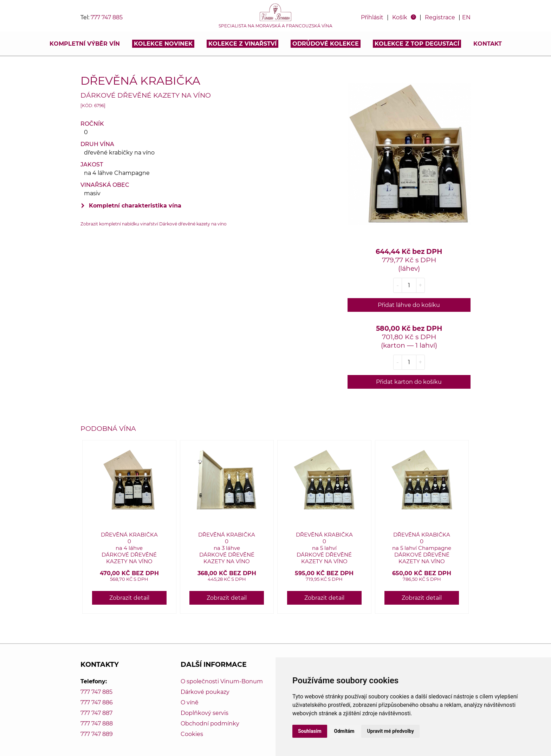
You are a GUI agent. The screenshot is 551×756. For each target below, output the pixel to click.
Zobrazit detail (129, 598)
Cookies (192, 734)
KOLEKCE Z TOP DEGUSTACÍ (417, 44)
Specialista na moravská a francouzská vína (275, 26)
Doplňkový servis (205, 713)
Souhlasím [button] (310, 731)
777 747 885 (107, 17)
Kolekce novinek (163, 44)
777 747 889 (97, 734)
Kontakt (488, 44)
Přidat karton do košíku (409, 382)
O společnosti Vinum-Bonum (222, 681)
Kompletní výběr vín (85, 44)
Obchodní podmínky (210, 724)
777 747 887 (96, 713)
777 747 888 (97, 724)
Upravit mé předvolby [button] (390, 731)
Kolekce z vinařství (242, 44)
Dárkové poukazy (205, 692)
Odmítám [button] (344, 731)
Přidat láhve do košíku (409, 305)
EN (466, 17)
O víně (190, 702)
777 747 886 (97, 702)
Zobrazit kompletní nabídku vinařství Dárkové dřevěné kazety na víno (154, 224)
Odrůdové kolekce (326, 44)
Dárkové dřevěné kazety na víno (146, 95)
